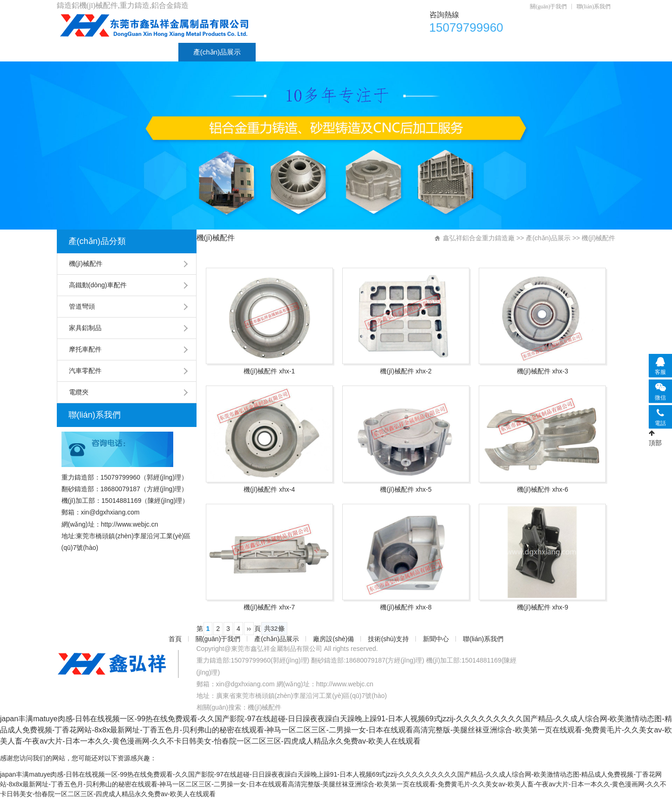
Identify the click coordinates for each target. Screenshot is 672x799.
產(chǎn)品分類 (97, 241)
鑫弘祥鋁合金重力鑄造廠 (479, 238)
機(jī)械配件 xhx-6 (543, 489)
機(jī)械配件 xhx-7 (269, 607)
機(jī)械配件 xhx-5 (406, 489)
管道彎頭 (82, 306)
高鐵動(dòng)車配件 (98, 285)
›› (249, 629)
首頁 (79, 52)
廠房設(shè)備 (292, 52)
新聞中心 (432, 52)
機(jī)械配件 (86, 264)
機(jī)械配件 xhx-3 (543, 371)
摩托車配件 (85, 349)
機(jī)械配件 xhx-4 (269, 489)
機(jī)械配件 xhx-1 (269, 371)
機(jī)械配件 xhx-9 (543, 607)
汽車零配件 (85, 371)
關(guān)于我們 (548, 7)
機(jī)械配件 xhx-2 (406, 371)
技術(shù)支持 (366, 52)
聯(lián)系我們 (594, 7)
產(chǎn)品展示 (217, 52)
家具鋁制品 (85, 328)
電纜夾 (79, 392)
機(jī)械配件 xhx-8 (406, 607)
